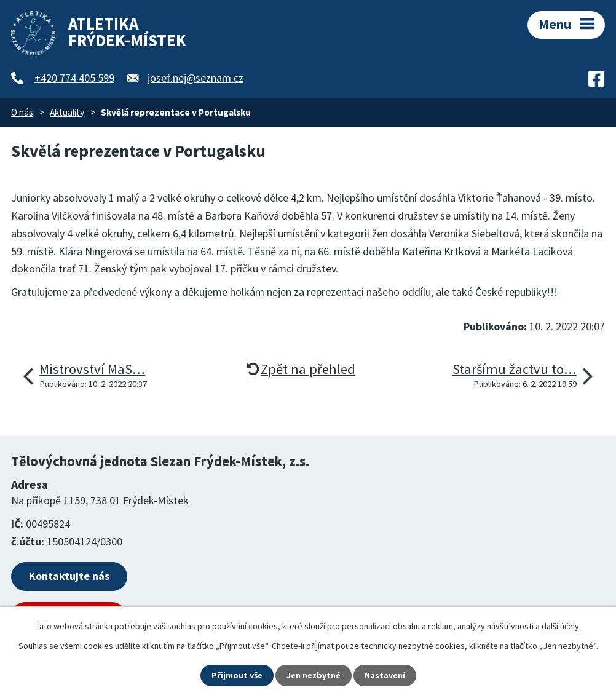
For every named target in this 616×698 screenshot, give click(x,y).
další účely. (561, 626)
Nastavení (385, 675)
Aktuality (67, 112)
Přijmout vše (237, 675)
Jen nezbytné (314, 675)
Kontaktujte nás (69, 576)
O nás (22, 112)
